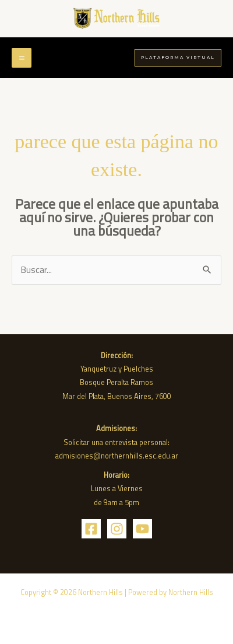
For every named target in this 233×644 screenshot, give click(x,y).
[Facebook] (91, 529)
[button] (178, 57)
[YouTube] (142, 529)
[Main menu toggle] (22, 58)
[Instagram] (117, 529)
